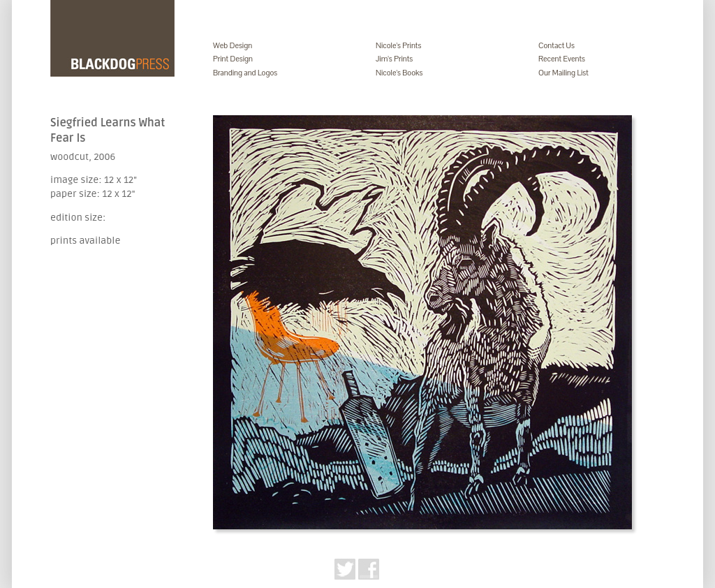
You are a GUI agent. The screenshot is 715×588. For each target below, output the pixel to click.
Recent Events (562, 59)
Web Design (233, 45)
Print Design (233, 59)
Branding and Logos (245, 73)
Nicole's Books (399, 73)
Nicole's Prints (398, 45)
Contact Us (556, 45)
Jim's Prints (394, 59)
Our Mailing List (563, 73)
